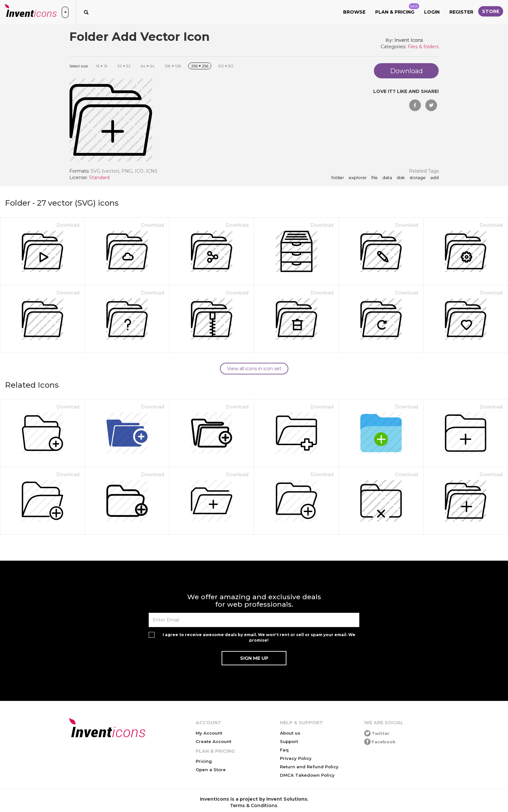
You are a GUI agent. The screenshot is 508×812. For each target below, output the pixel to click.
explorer (358, 178)
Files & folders (423, 47)
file (375, 178)
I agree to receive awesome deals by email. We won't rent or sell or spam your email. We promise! (259, 637)
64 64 (148, 66)
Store (491, 11)
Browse (354, 12)
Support (289, 741)
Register (461, 12)
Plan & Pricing (397, 9)
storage (418, 178)
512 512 (226, 66)
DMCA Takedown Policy (307, 775)
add (434, 178)
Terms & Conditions (254, 806)
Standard (99, 177)
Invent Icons (409, 40)
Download (68, 225)
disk (401, 178)
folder (338, 178)
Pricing (204, 761)
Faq (284, 750)
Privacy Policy (296, 758)
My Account (209, 733)
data (387, 178)
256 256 (200, 66)
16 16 (102, 66)
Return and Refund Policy (309, 767)
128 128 (173, 66)
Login (432, 12)
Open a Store (211, 770)
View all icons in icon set (254, 369)
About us (290, 733)
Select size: (79, 66)
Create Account (214, 741)
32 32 (124, 66)
